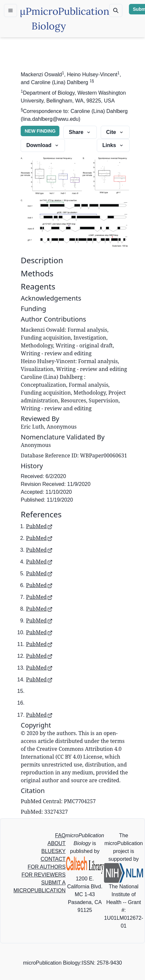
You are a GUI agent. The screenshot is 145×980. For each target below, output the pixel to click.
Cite (115, 132)
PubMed (39, 526)
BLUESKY (53, 851)
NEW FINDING (40, 131)
